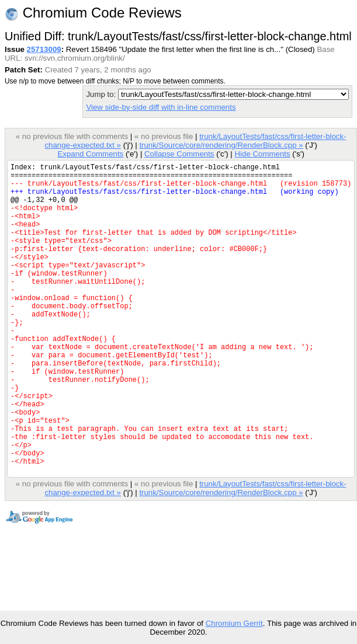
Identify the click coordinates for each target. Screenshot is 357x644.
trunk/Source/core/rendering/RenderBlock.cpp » (221, 145)
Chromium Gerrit (234, 623)
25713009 (44, 49)
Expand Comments (90, 154)
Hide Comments (262, 154)
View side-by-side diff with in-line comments (161, 107)
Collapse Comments (179, 154)
